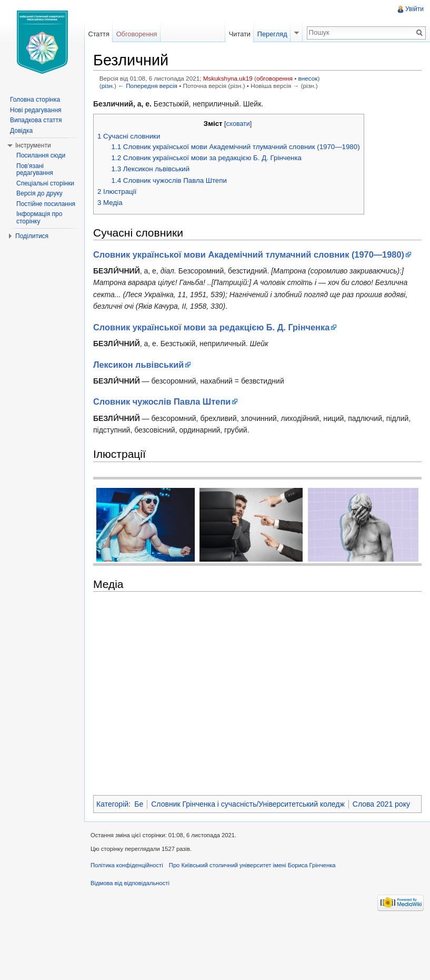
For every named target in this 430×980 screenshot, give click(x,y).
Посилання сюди (41, 155)
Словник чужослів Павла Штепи (162, 401)
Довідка (21, 131)
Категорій (112, 804)
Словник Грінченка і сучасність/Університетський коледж (248, 804)
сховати (238, 124)
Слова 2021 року (381, 804)
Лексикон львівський (138, 365)
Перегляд (272, 34)
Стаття (98, 34)
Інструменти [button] (33, 145)
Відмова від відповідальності (130, 883)
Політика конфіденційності (127, 865)
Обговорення (137, 34)
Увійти (414, 9)
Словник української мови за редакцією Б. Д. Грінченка (211, 327)
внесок (308, 78)
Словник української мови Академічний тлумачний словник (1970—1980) (249, 254)
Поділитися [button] (32, 236)
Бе (139, 804)
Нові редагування (36, 110)
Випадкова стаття (36, 120)
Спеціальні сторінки (45, 183)
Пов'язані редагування (35, 170)
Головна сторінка (35, 100)
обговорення (274, 78)
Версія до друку (39, 193)
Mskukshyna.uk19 (228, 78)
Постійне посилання (46, 204)
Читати (240, 34)
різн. (108, 86)
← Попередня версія (148, 86)
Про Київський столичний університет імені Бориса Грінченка (252, 865)
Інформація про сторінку (39, 218)
